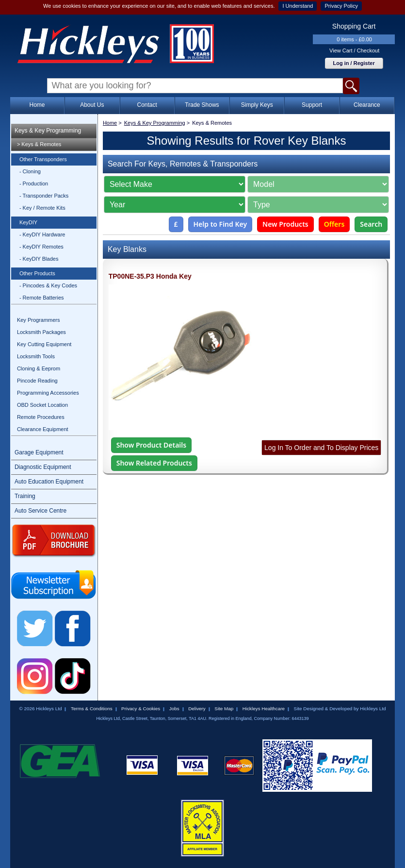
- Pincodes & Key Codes (48, 285)
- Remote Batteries (42, 298)
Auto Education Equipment (49, 482)
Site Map (224, 709)
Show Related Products (154, 463)
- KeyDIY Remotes (41, 247)
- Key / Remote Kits (42, 208)
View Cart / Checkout (354, 50)
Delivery (197, 709)
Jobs (174, 709)
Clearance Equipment (43, 429)
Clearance (367, 105)
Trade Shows (202, 105)
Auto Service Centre (40, 511)
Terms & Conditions (92, 709)
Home (37, 105)
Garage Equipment (39, 452)
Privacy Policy (341, 6)
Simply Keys (257, 105)
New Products (285, 224)
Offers (334, 224)
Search (371, 224)
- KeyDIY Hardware (42, 234)
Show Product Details (151, 445)
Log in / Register (354, 63)
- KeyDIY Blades (39, 259)
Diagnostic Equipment (43, 467)
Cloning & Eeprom (39, 368)
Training (25, 496)
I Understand (298, 6)
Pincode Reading (37, 381)
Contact (147, 105)
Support (312, 105)
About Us (92, 105)
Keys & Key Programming (48, 131)
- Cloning (30, 171)
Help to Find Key (220, 224)
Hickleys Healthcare (264, 709)
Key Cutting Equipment (44, 344)
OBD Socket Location (42, 405)
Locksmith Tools (36, 356)
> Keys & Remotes (39, 144)
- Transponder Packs (44, 196)
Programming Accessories (48, 393)
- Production (34, 184)
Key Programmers (39, 320)
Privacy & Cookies (141, 709)
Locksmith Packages (41, 332)
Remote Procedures (41, 417)
